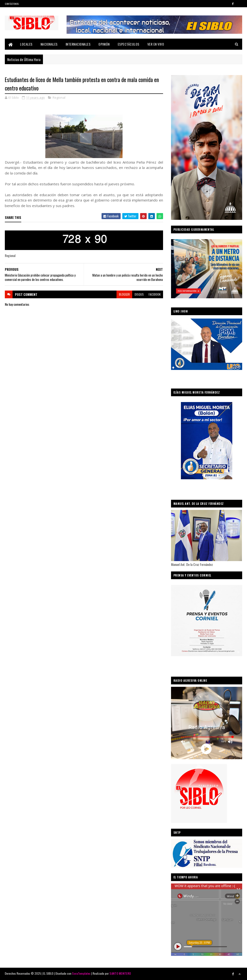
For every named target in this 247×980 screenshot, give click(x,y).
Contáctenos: (12, 4)
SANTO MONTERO (120, 973)
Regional (59, 97)
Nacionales (49, 44)
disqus (139, 294)
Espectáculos (129, 44)
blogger (124, 294)
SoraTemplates (81, 973)
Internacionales (78, 44)
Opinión (104, 44)
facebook (155, 294)
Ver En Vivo (156, 44)
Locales (26, 44)
